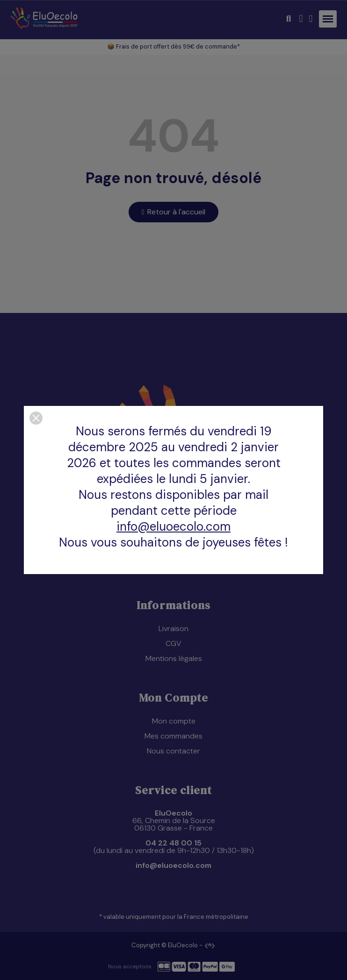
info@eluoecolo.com (173, 526)
